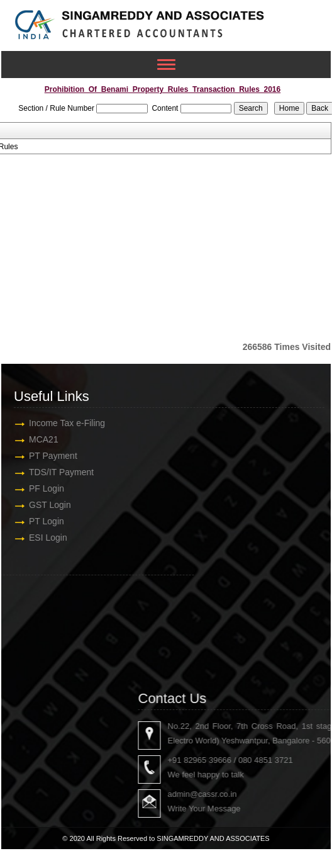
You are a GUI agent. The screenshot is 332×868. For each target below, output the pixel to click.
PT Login (38, 521)
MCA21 (36, 439)
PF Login (38, 488)
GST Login (42, 505)
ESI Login (40, 538)
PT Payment (45, 456)
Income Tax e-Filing (59, 423)
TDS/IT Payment (53, 472)
